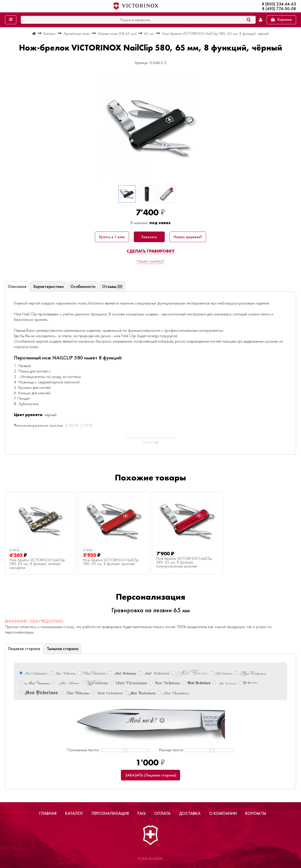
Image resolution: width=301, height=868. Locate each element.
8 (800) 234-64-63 (279, 4)
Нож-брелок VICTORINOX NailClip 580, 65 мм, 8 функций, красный (111, 562)
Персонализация (110, 813)
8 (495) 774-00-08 (279, 9)
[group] (150, 127)
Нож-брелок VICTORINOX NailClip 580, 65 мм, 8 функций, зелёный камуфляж (37, 564)
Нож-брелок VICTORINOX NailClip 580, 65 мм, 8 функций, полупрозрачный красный (184, 563)
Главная (48, 813)
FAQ (142, 813)
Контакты (256, 813)
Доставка (190, 813)
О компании (223, 813)
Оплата (162, 813)
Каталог (74, 813)
